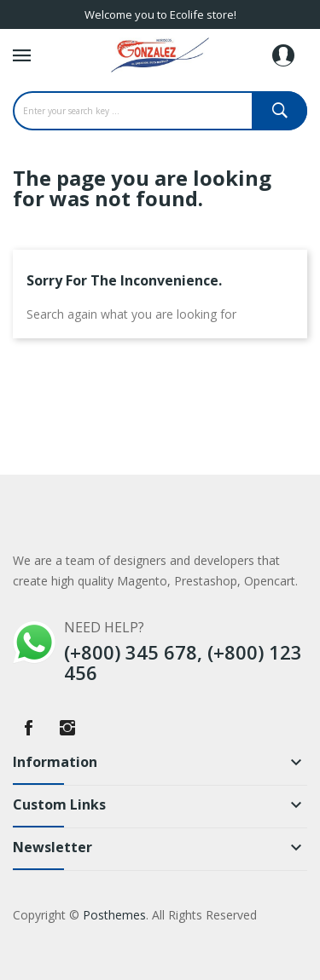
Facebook (28, 728)
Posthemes (114, 915)
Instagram (67, 728)
